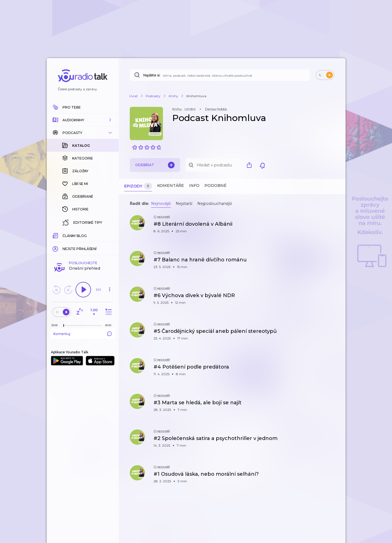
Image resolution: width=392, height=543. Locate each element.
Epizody (138, 186)
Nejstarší (184, 204)
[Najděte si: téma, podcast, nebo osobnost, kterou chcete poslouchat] (220, 75)
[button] (83, 120)
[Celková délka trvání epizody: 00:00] (110, 325)
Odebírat (155, 165)
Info (194, 186)
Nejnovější (161, 204)
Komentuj (83, 334)
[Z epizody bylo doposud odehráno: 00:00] (56, 325)
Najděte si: (152, 75)
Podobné (216, 186)
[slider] (64, 326)
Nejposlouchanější (215, 204)
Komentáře (171, 186)
